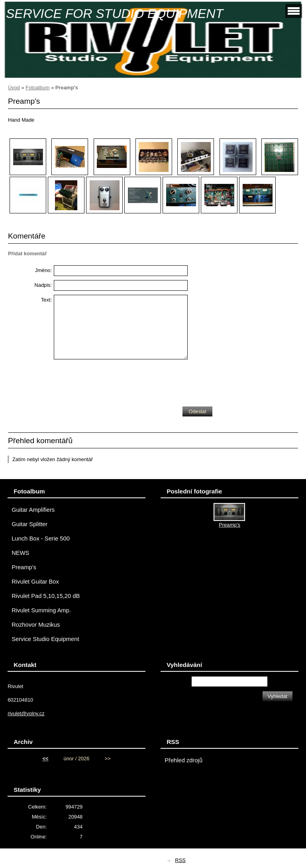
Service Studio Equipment (45, 639)
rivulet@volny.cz (26, 713)
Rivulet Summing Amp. (41, 610)
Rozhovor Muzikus (36, 625)
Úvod (14, 88)
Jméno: (43, 270)
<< (45, 759)
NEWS (20, 553)
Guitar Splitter (29, 524)
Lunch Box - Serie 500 (41, 539)
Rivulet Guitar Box (35, 582)
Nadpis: (43, 285)
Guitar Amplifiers (33, 510)
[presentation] (114, 381)
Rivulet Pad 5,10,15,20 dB (46, 596)
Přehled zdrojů (183, 760)
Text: (46, 300)
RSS (180, 860)
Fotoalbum (37, 88)
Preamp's (24, 567)
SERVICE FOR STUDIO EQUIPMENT (115, 14)
